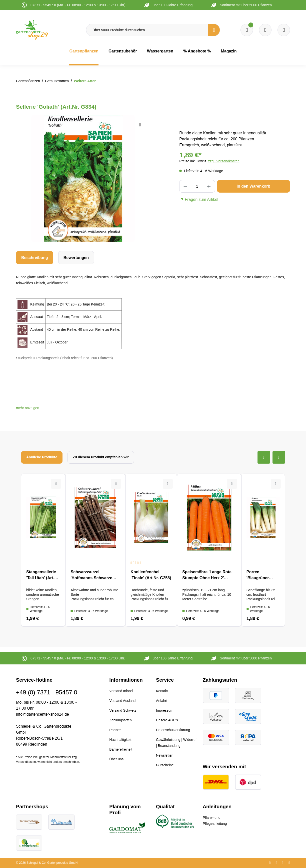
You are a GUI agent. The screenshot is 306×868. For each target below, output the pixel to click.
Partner (115, 730)
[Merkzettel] (247, 30)
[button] (28, 408)
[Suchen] (214, 30)
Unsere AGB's (167, 720)
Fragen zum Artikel (199, 200)
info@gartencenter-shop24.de (42, 714)
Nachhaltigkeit (120, 740)
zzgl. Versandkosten (224, 161)
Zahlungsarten (120, 720)
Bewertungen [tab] (76, 258)
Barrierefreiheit (121, 749)
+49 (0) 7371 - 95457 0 (47, 692)
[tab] (35, 258)
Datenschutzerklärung (173, 730)
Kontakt (162, 691)
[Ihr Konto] (284, 30)
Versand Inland (121, 691)
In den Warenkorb (253, 186)
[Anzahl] (197, 186)
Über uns (116, 759)
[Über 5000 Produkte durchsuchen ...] (147, 30)
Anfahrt (162, 701)
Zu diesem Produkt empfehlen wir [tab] (101, 457)
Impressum (165, 710)
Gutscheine (165, 765)
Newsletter (164, 755)
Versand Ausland (122, 701)
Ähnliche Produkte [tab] (42, 457)
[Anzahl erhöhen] (209, 186)
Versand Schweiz (123, 710)
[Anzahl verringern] (185, 186)
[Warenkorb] (265, 30)
